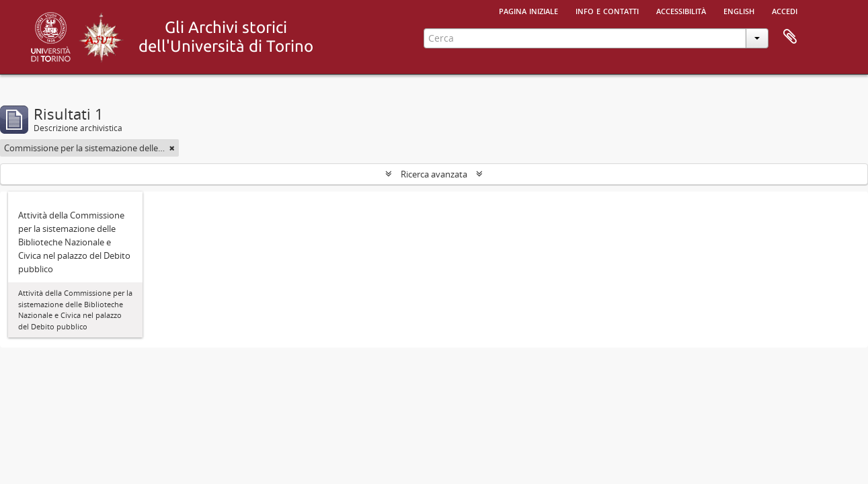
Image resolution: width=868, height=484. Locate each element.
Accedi (785, 10)
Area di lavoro (790, 37)
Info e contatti (607, 10)
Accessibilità (681, 10)
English (739, 10)
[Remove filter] (172, 148)
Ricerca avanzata (434, 174)
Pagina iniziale (528, 10)
